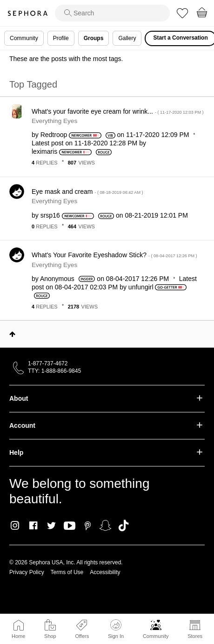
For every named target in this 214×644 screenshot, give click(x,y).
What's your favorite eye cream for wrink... (118, 111)
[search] (112, 13)
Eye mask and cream (87, 192)
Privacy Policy (27, 572)
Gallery (127, 38)
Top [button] (12, 334)
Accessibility (105, 572)
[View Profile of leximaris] (44, 151)
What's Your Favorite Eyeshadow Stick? (114, 255)
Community (156, 636)
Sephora (27, 13)
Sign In (116, 629)
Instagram (15, 526)
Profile (61, 38)
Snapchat (105, 526)
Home (18, 636)
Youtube (70, 526)
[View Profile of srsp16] (50, 215)
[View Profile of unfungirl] (141, 287)
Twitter (51, 526)
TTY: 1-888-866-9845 (54, 371)
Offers (82, 636)
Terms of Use (67, 572)
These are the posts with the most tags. (66, 59)
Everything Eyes (54, 121)
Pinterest (88, 526)
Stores (195, 636)
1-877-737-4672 (48, 363)
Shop (50, 636)
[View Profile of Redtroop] (54, 135)
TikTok (124, 526)
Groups (94, 38)
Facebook (33, 526)
